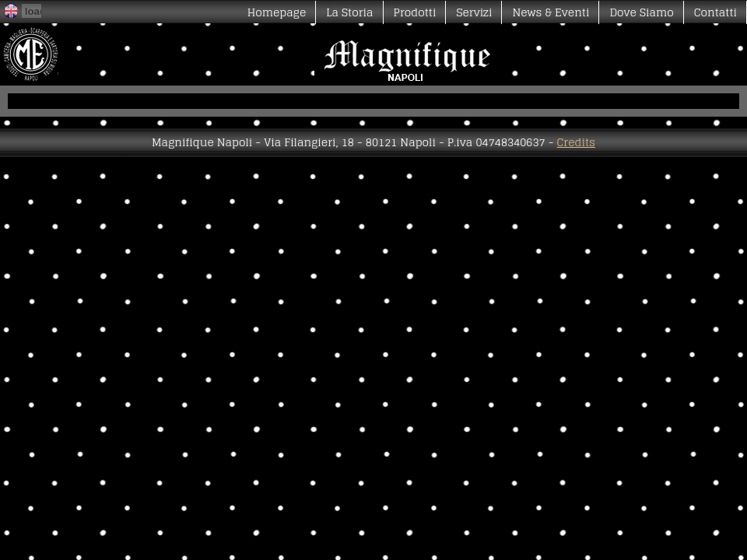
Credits (576, 142)
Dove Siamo (641, 12)
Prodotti (415, 12)
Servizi (474, 12)
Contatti (715, 12)
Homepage (277, 12)
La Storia (349, 12)
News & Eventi (551, 12)
